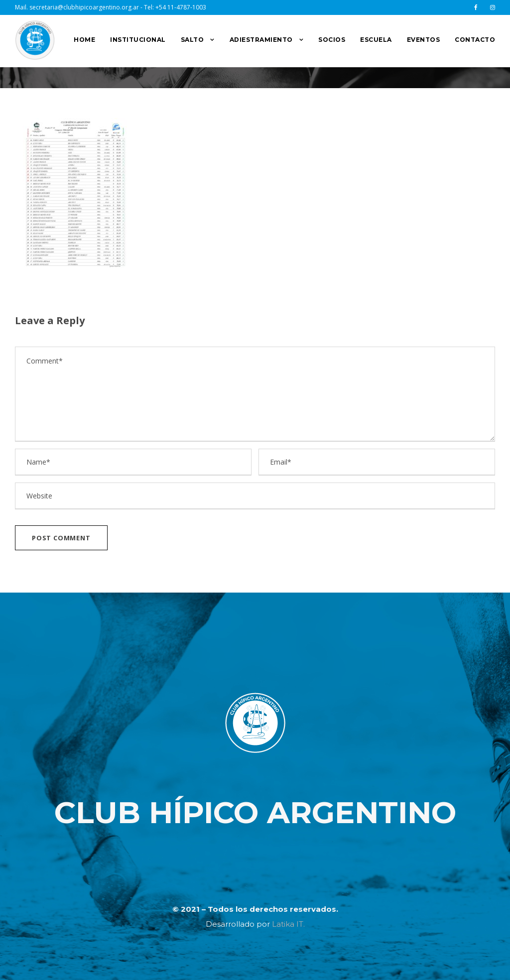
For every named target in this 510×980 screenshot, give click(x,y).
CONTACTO (475, 40)
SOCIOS (332, 40)
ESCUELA (376, 40)
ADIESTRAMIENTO (261, 40)
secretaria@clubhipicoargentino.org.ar (84, 7)
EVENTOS (424, 40)
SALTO (192, 40)
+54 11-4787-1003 (181, 7)
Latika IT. (288, 924)
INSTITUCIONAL (138, 40)
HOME (84, 40)
